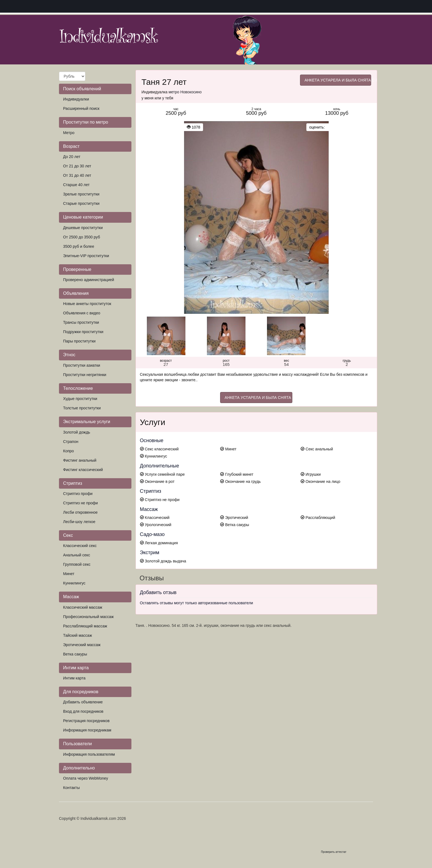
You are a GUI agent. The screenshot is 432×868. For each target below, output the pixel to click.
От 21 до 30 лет (77, 166)
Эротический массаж (82, 645)
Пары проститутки (79, 341)
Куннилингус (74, 583)
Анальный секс (77, 555)
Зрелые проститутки (81, 194)
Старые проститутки (81, 203)
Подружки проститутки (83, 332)
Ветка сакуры (75, 654)
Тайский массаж (78, 635)
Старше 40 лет (76, 185)
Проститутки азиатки (82, 365)
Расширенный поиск (81, 108)
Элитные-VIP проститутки (86, 256)
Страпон (71, 442)
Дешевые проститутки (83, 228)
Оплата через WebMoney (86, 778)
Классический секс (80, 546)
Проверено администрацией (89, 280)
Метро (69, 133)
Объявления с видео (82, 313)
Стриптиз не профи (80, 503)
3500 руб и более (79, 246)
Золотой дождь (77, 432)
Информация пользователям (89, 754)
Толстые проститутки (82, 408)
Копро (68, 451)
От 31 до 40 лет (77, 175)
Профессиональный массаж (88, 617)
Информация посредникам (87, 730)
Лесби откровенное (80, 512)
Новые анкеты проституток (87, 304)
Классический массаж (83, 607)
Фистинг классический (83, 470)
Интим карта (74, 678)
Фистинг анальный (80, 460)
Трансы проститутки (81, 322)
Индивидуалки (76, 99)
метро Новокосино (185, 92)
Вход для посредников (83, 711)
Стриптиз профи (78, 494)
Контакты (71, 788)
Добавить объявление (83, 702)
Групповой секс (77, 564)
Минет (69, 574)
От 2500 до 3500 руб (82, 237)
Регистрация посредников (86, 721)
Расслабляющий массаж (85, 626)
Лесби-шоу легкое (79, 522)
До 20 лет (72, 157)
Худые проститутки (80, 399)
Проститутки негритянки (85, 375)
